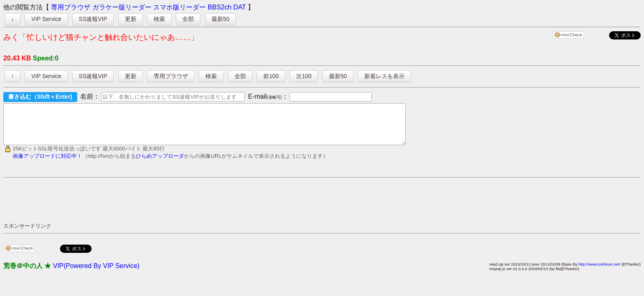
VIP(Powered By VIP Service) (96, 273)
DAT (240, 7)
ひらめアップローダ (160, 163)
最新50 (221, 19)
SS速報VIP (93, 19)
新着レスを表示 (384, 76)
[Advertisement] (153, 207)
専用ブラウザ (71, 7)
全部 (188, 19)
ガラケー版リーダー (122, 7)
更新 (131, 19)
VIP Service (46, 19)
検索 (159, 19)
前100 (271, 76)
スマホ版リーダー (179, 7)
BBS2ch (220, 7)
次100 (304, 76)
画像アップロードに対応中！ (47, 163)
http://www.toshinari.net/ (599, 272)
